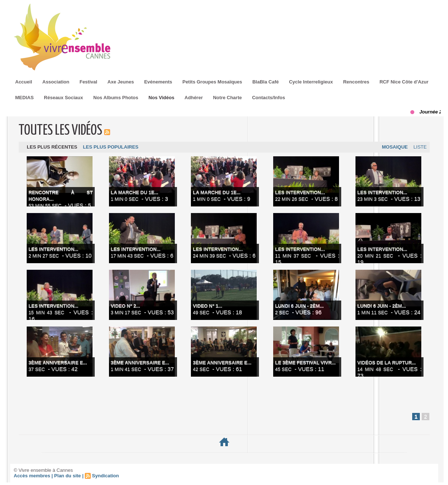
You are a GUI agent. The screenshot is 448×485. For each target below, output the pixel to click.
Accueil (24, 82)
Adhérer (194, 98)
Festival (88, 82)
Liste (419, 148)
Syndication (106, 478)
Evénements (158, 82)
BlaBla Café (266, 82)
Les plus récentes (53, 148)
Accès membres (32, 478)
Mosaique (392, 148)
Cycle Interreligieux (311, 82)
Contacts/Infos (268, 98)
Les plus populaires (113, 148)
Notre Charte (227, 98)
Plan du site (67, 478)
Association (56, 82)
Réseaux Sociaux (63, 98)
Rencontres (356, 82)
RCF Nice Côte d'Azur (404, 82)
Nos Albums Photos (116, 98)
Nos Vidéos (161, 98)
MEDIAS (25, 98)
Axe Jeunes (121, 82)
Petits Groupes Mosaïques (212, 82)
